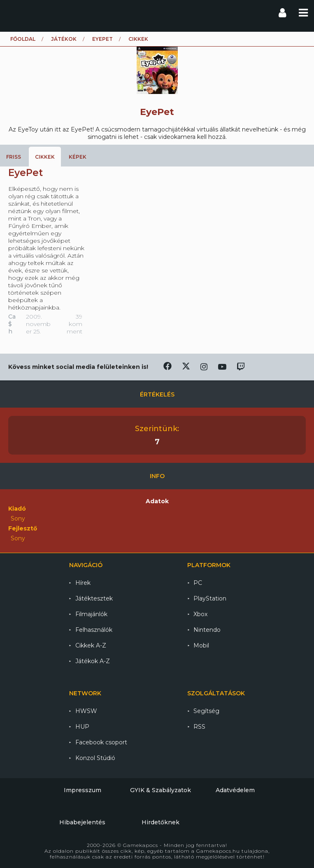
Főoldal (23, 39)
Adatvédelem (235, 790)
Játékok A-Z (93, 661)
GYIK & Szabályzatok (160, 790)
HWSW (86, 711)
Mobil (201, 645)
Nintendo (207, 630)
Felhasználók (94, 630)
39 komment (74, 324)
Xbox (200, 614)
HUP (82, 727)
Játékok (64, 39)
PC (198, 583)
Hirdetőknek (160, 822)
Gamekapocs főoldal (14, 12)
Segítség (206, 711)
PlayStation (210, 598)
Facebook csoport (101, 742)
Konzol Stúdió (95, 758)
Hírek (83, 583)
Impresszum (83, 790)
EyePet (102, 39)
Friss (14, 157)
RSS (199, 727)
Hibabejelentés (82, 822)
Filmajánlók (91, 614)
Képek (78, 157)
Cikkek (45, 157)
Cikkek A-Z (91, 645)
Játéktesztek (94, 598)
